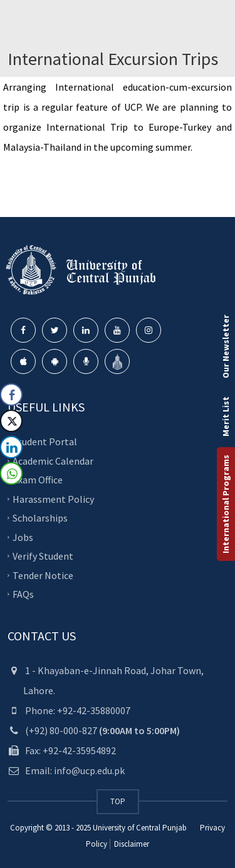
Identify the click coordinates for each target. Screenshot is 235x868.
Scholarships (40, 518)
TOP (118, 801)
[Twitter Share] (11, 421)
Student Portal (45, 442)
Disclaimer (131, 844)
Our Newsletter (226, 346)
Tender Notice (43, 575)
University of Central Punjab (140, 828)
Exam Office (38, 480)
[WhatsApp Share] (11, 473)
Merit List (226, 416)
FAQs (23, 594)
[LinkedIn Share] (11, 447)
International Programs (226, 504)
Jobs (23, 537)
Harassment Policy (53, 498)
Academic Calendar (53, 460)
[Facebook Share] (11, 395)
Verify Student (43, 556)
